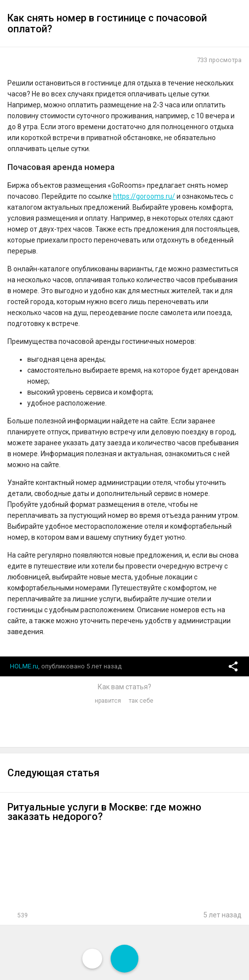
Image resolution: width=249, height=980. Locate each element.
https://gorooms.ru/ (144, 196)
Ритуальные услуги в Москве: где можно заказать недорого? (104, 812)
